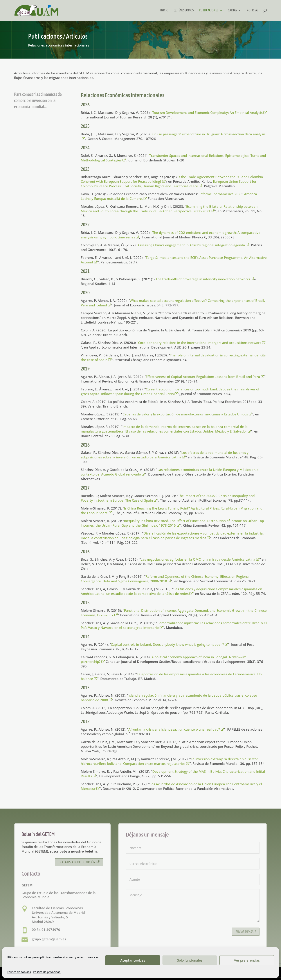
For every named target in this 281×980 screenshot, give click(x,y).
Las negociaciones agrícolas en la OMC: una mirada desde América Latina (200, 559)
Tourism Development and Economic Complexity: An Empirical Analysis (210, 113)
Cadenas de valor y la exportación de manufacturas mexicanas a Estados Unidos (187, 414)
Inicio (164, 10)
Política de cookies (19, 972)
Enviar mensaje (246, 932)
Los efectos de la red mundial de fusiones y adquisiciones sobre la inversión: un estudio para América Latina (165, 455)
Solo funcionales (190, 960)
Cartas (232, 10)
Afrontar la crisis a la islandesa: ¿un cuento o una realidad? (176, 729)
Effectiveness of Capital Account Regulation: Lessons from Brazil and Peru (205, 377)
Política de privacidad (47, 972)
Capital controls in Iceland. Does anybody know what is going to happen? (170, 644)
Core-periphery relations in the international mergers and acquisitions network (202, 343)
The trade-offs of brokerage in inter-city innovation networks (205, 279)
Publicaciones (209, 10)
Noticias (252, 10)
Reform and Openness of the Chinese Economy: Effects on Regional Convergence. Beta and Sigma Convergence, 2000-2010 (165, 579)
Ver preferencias (247, 960)
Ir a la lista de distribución (79, 862)
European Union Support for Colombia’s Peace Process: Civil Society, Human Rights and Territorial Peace (169, 184)
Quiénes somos (184, 10)
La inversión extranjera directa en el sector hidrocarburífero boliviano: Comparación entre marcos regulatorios (169, 761)
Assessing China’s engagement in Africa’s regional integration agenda (193, 245)
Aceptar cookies (133, 960)
